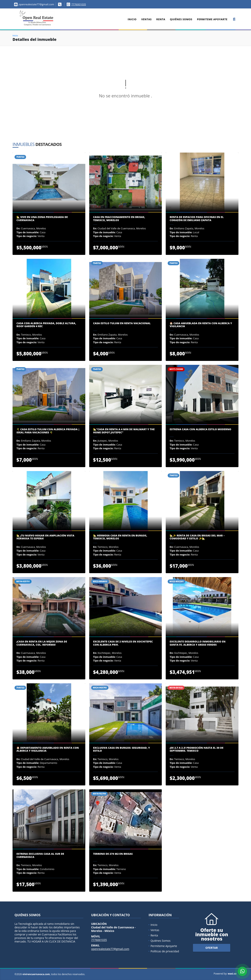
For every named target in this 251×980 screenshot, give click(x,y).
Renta (161, 19)
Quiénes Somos (181, 19)
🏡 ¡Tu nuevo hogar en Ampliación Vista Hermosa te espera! (45, 537)
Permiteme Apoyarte (212, 19)
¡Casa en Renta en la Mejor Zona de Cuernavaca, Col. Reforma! (42, 643)
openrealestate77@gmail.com (110, 949)
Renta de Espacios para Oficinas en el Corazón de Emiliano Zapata (197, 219)
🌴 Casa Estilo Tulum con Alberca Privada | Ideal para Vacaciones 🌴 (48, 431)
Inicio (132, 19)
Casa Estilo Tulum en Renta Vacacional (122, 323)
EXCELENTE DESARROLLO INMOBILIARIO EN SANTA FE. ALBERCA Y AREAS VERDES (197, 643)
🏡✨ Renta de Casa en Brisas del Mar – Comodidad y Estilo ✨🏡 (197, 537)
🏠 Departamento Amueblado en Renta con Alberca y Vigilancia (48, 749)
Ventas (146, 19)
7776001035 (79, 4)
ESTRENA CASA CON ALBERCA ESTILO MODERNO (200, 429)
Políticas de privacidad (165, 951)
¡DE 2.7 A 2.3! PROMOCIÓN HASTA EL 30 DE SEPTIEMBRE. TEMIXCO (196, 749)
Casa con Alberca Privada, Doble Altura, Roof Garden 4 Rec (46, 325)
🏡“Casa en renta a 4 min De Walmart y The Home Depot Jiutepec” (124, 431)
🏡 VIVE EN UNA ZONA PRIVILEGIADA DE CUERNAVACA (42, 219)
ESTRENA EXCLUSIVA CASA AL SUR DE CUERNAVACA (40, 855)
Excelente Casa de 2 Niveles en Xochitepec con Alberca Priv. (123, 643)
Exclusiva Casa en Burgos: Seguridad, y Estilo (122, 749)
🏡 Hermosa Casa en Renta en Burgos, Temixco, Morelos (120, 537)
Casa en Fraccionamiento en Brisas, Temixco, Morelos (119, 219)
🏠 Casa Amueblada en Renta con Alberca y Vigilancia (201, 325)
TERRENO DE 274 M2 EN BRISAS (113, 854)
